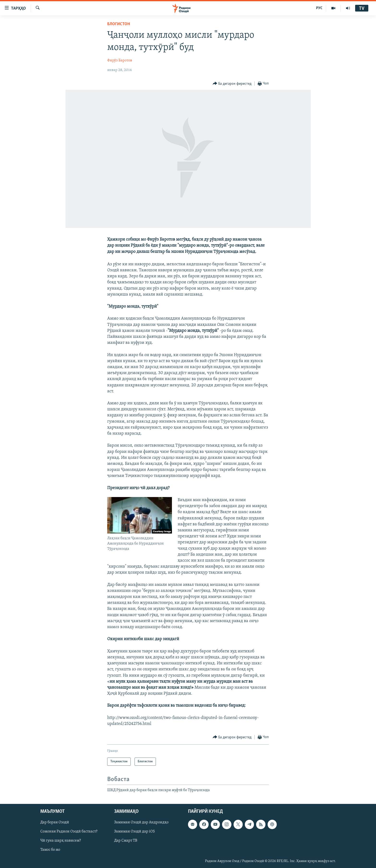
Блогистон (119, 24)
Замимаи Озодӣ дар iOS (135, 832)
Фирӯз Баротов (120, 61)
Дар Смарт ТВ (126, 841)
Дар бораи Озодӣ (55, 822)
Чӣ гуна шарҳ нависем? (61, 841)
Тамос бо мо (50, 850)
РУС (319, 8)
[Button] (232, 84)
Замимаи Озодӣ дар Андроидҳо (141, 822)
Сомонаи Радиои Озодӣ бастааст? (69, 832)
